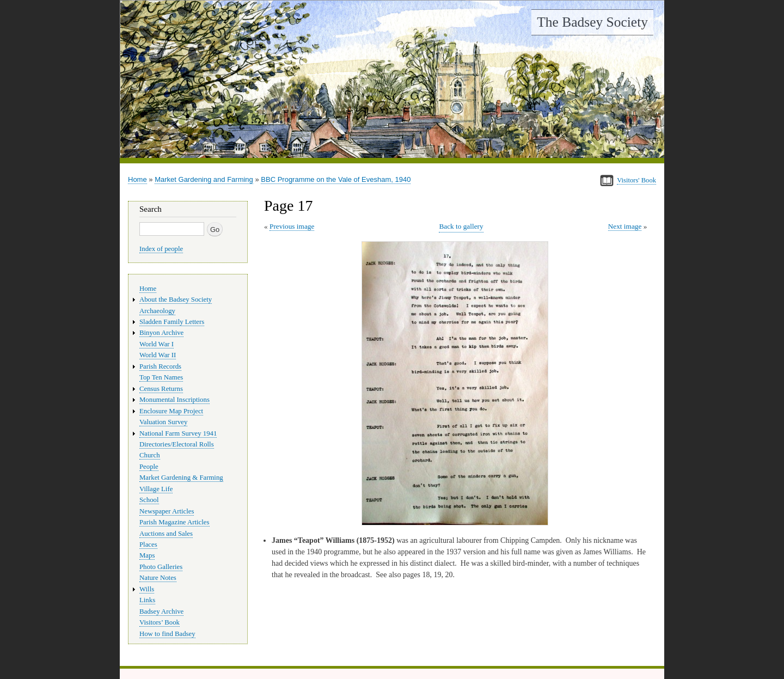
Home (137, 179)
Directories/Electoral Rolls (177, 444)
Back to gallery (461, 226)
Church (150, 455)
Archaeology (157, 311)
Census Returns (161, 389)
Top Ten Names (161, 377)
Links (147, 600)
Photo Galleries (161, 567)
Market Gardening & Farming (181, 478)
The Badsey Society (592, 22)
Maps (147, 555)
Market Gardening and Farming (204, 179)
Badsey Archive (161, 611)
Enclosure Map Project (171, 411)
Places (148, 545)
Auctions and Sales (166, 534)
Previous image (292, 226)
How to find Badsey (167, 634)
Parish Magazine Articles (174, 522)
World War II (158, 355)
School (149, 500)
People (149, 467)
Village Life (156, 489)
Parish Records (160, 366)
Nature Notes (158, 578)
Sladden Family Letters (172, 322)
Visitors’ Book (160, 622)
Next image (625, 226)
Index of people (161, 249)
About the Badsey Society (176, 299)
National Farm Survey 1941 (178, 433)
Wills (147, 589)
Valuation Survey (163, 422)
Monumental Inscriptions (174, 400)
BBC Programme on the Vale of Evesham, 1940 (336, 179)
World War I (157, 344)
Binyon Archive (161, 333)
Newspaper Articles (167, 511)
